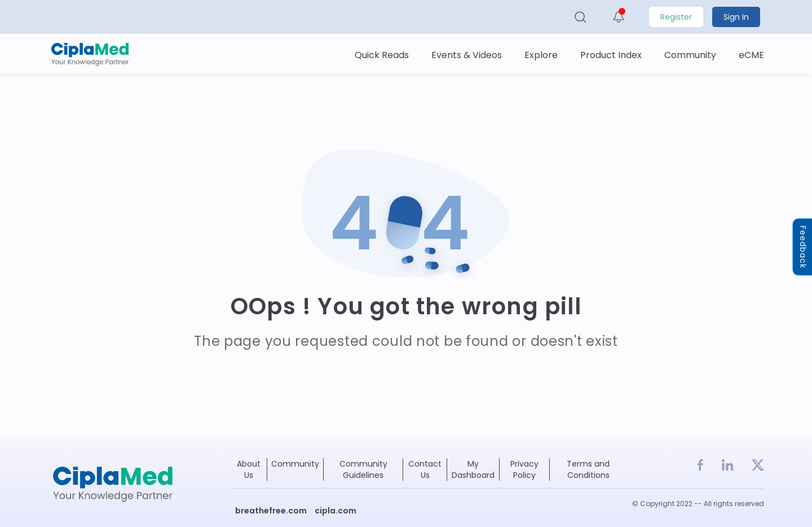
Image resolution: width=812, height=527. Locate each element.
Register (676, 17)
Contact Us (425, 469)
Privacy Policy (524, 469)
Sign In (736, 17)
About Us (249, 469)
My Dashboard (473, 469)
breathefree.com (271, 511)
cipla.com (336, 511)
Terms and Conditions (588, 469)
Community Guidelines (363, 469)
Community (295, 464)
